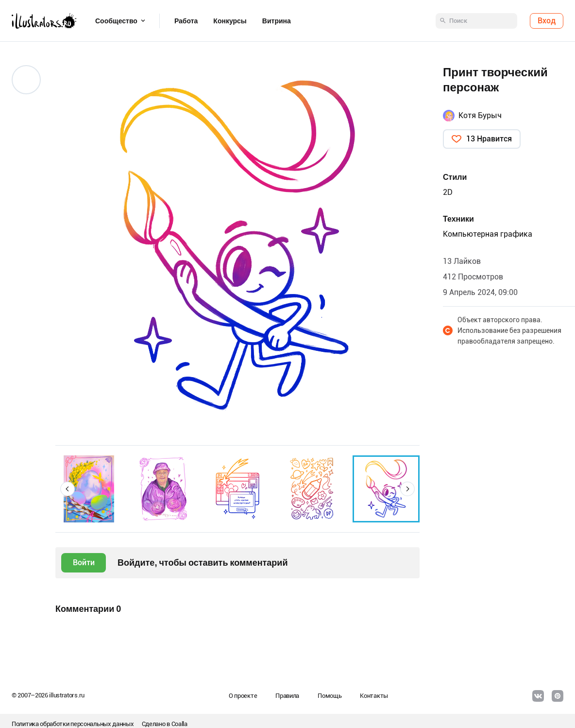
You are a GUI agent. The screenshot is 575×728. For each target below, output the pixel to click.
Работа (186, 21)
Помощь (330, 696)
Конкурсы (230, 21)
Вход (547, 21)
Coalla (179, 724)
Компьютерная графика (488, 234)
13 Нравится (489, 139)
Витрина (277, 21)
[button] (68, 489)
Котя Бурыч (480, 115)
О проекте (243, 696)
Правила (287, 696)
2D (448, 192)
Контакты (374, 696)
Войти (84, 563)
